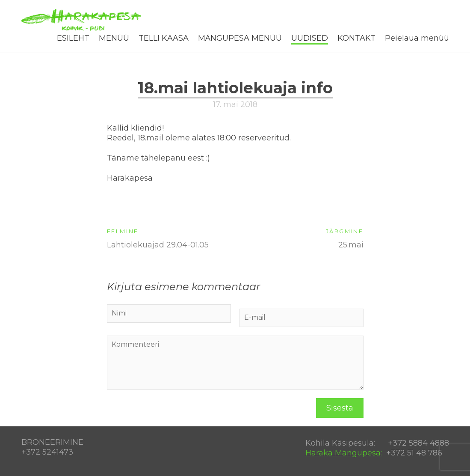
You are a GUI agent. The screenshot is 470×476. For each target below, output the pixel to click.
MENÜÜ (114, 38)
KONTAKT (356, 38)
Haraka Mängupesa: (344, 453)
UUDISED (310, 38)
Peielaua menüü (417, 38)
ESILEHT (73, 38)
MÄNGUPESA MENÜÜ (240, 38)
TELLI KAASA (164, 38)
